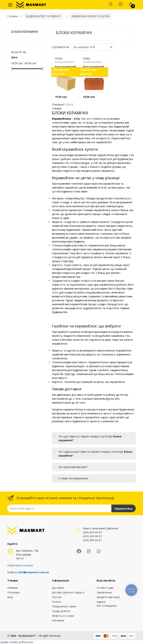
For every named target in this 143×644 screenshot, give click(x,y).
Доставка (58, 588)
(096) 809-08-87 (92, 532)
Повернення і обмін (64, 606)
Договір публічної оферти (68, 592)
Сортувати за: (61, 47)
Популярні (14, 592)
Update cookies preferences (17, 642)
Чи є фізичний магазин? (73, 467)
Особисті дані (105, 588)
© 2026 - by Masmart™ (22, 636)
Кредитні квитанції (108, 597)
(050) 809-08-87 (92, 540)
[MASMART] (31, 5)
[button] (111, 4)
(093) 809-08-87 (92, 536)
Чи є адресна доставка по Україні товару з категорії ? (95, 454)
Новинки (13, 588)
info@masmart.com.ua (34, 572)
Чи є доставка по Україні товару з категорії (90, 438)
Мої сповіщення (107, 606)
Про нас (57, 597)
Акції (10, 597)
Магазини (58, 620)
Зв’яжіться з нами (63, 616)
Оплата (57, 602)
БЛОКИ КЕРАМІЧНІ (25, 32)
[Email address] (59, 508)
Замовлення (104, 592)
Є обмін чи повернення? (73, 478)
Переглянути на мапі (20, 565)
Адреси (101, 602)
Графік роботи (61, 611)
